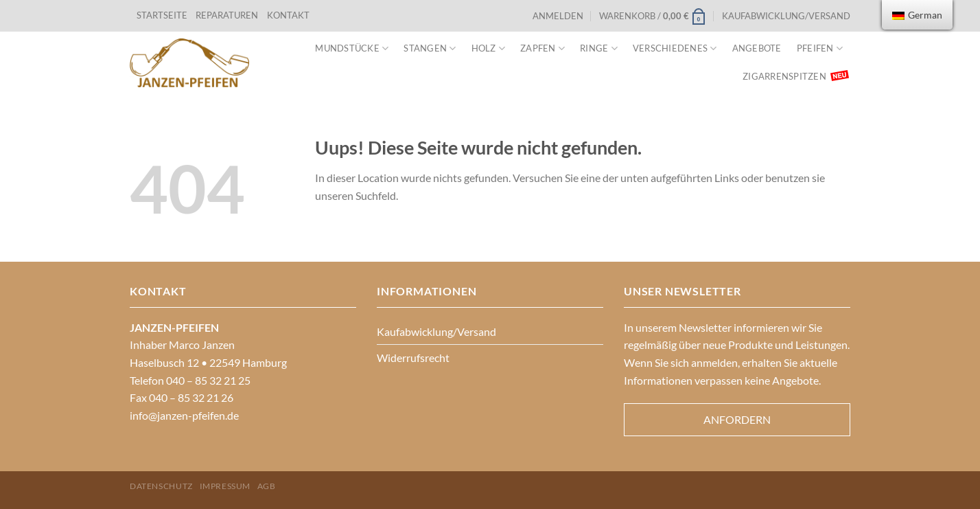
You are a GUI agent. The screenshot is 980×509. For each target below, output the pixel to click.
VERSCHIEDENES (675, 48)
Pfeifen (820, 48)
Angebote (757, 48)
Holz (488, 48)
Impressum (225, 486)
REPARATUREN (228, 15)
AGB (267, 486)
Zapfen (542, 48)
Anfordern (737, 419)
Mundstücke (352, 48)
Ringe (599, 48)
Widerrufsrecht (413, 358)
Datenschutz (161, 486)
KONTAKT (288, 15)
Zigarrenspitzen (784, 76)
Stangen (430, 48)
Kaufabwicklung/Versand (786, 16)
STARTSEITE (162, 15)
